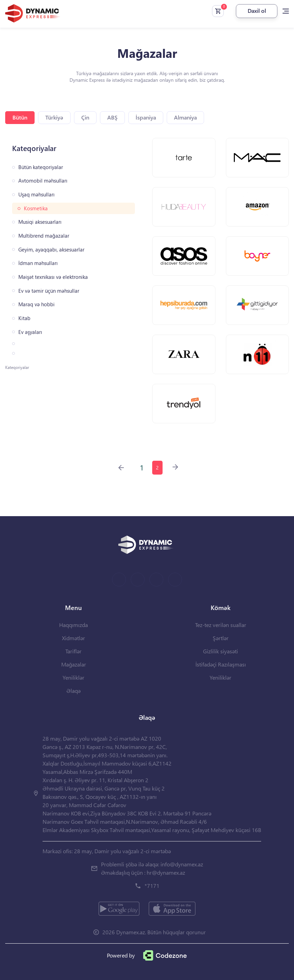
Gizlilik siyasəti (220, 651)
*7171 (152, 886)
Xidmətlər (73, 638)
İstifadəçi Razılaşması (221, 664)
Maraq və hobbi (36, 304)
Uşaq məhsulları (36, 195)
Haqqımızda (73, 625)
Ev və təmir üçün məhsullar (49, 291)
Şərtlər (221, 638)
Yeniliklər (73, 677)
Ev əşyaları (30, 332)
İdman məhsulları (38, 263)
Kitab (24, 318)
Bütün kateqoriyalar (41, 167)
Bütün (20, 117)
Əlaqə (73, 691)
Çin (85, 117)
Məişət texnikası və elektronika (53, 277)
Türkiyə (54, 117)
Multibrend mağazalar (44, 236)
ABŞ (112, 117)
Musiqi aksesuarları (40, 222)
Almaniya (185, 117)
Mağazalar (74, 664)
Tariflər (73, 651)
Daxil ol (257, 11)
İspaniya (146, 117)
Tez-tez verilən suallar (221, 625)
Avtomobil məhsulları (43, 181)
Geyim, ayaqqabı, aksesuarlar (51, 250)
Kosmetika (36, 208)
